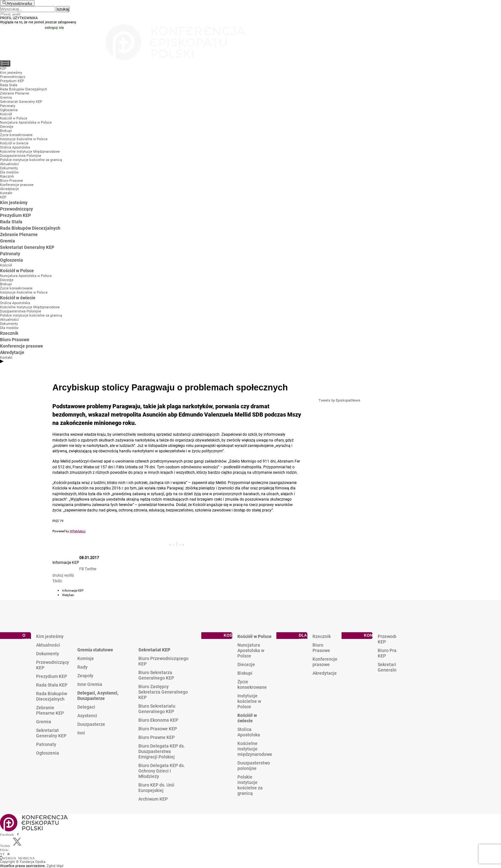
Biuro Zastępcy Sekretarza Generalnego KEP (163, 692)
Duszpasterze (91, 724)
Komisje (86, 658)
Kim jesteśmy (50, 636)
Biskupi (245, 673)
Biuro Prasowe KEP (158, 729)
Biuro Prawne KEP (157, 737)
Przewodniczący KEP (53, 665)
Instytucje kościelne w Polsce (249, 701)
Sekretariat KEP (154, 650)
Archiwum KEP (153, 799)
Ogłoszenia (48, 753)
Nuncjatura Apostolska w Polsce (251, 650)
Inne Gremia (90, 684)
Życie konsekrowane (252, 684)
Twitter (91, 569)
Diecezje (246, 664)
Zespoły (85, 676)
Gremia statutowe (95, 650)
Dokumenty (48, 654)
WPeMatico (78, 531)
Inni (81, 733)
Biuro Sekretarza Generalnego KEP (156, 675)
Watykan (68, 595)
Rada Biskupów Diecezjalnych (52, 696)
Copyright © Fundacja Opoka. (23, 862)
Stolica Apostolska (249, 732)
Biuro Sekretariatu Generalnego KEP (157, 709)
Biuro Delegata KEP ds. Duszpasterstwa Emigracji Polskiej (162, 751)
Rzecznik (322, 636)
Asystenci (87, 716)
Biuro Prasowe (321, 648)
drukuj (58, 575)
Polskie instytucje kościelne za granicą (250, 785)
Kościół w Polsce (254, 636)
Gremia (44, 722)
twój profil (12, 14)
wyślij (69, 575)
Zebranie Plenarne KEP (50, 710)
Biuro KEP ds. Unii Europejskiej (156, 788)
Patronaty (46, 744)
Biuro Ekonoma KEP (158, 720)
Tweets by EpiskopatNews (339, 400)
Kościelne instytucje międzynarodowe (255, 749)
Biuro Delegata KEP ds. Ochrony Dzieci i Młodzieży (162, 771)
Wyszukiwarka (19, 3)
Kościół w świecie (247, 718)
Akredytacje (325, 673)
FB (81, 569)
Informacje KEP (73, 591)
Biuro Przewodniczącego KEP (163, 661)
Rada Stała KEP (52, 685)
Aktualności (48, 645)
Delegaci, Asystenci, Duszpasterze (98, 696)
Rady (82, 667)
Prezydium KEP (52, 676)
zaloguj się (54, 27)
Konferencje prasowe (325, 662)
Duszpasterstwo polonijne (254, 766)
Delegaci (86, 707)
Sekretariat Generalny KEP (51, 733)
